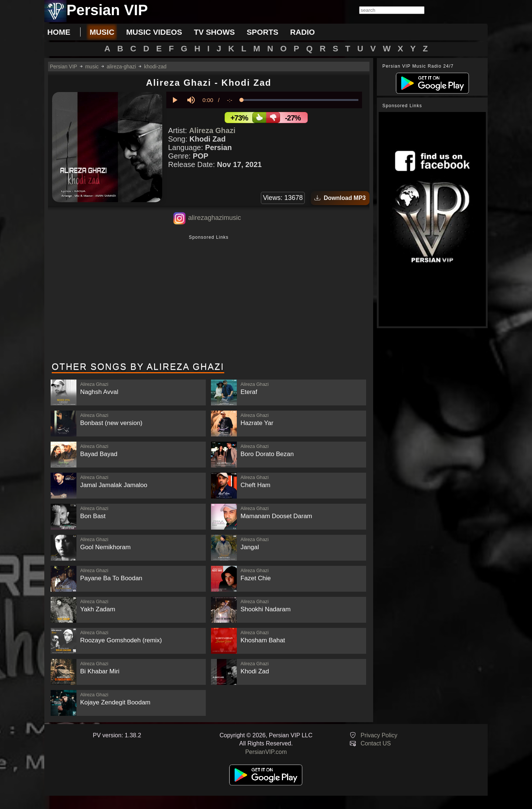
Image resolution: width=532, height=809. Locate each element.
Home (59, 32)
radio (302, 32)
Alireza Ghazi (212, 130)
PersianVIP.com (266, 752)
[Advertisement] (209, 299)
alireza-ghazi (121, 67)
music (102, 32)
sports (263, 32)
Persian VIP (64, 67)
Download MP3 (340, 198)
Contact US (376, 743)
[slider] (300, 100)
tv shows (214, 32)
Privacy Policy (379, 735)
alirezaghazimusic (214, 218)
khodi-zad (155, 67)
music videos (154, 32)
